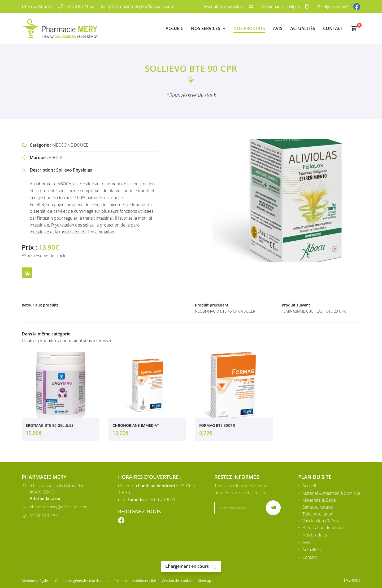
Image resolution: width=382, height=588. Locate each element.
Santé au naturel (318, 507)
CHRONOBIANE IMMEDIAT (136, 427)
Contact (333, 28)
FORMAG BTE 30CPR (217, 427)
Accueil (174, 28)
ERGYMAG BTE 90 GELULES (50, 427)
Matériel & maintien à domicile (331, 493)
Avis (278, 28)
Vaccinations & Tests (321, 521)
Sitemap (226, 580)
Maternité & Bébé (319, 500)
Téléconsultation (318, 514)
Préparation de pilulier (324, 528)
